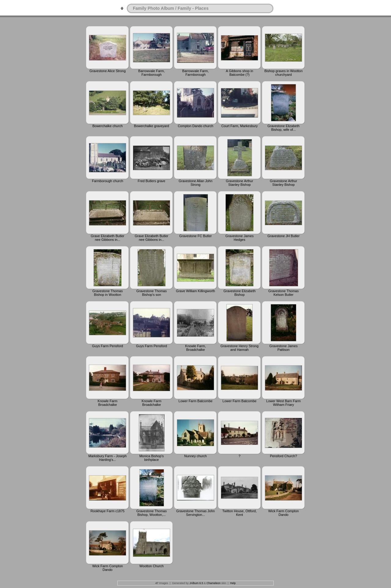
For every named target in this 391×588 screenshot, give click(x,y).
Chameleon (214, 583)
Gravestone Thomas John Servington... (195, 513)
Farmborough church (108, 181)
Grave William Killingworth (195, 291)
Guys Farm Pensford (107, 346)
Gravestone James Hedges (239, 238)
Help (233, 583)
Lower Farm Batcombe (195, 401)
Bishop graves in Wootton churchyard (283, 73)
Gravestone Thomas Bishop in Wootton (107, 293)
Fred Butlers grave (152, 181)
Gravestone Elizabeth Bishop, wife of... (283, 128)
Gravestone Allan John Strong (196, 183)
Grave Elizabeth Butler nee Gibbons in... (108, 238)
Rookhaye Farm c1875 (107, 511)
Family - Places (193, 8)
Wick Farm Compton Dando (283, 513)
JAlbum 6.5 (196, 583)
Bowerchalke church (107, 126)
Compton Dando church (195, 126)
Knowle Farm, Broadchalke (195, 348)
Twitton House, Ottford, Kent (240, 513)
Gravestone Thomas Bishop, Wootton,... (151, 513)
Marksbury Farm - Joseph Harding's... (107, 458)
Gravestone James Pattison (283, 348)
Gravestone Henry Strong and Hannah (240, 348)
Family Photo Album (153, 8)
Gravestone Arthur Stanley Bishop (239, 183)
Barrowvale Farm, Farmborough (152, 73)
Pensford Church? (284, 456)
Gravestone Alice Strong (108, 71)
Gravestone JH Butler (283, 236)
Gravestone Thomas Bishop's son (151, 293)
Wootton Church (151, 566)
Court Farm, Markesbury (239, 126)
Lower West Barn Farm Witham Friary (284, 403)
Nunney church (195, 456)
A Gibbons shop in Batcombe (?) (239, 73)
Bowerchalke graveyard (152, 126)
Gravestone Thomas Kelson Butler (283, 293)
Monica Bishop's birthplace (152, 458)
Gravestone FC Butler (195, 236)
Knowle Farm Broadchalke (108, 403)
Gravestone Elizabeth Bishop (239, 293)
